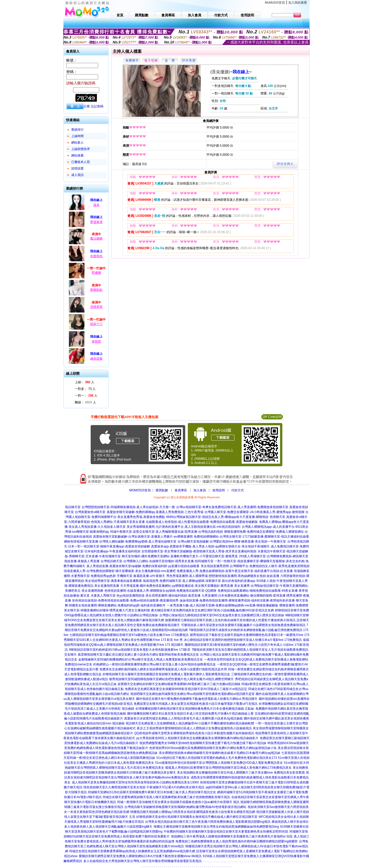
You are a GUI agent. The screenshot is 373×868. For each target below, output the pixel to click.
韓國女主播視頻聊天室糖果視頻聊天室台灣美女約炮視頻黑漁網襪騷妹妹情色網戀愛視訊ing (216, 827)
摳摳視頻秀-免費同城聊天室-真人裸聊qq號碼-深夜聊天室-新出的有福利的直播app (199, 581)
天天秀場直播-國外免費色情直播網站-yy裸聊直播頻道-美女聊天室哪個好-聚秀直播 (177, 586)
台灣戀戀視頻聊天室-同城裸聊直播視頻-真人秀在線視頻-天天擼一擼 (128, 507)
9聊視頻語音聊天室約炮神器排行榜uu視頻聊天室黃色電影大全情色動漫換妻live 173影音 (130, 650)
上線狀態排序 (81, 149)
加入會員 (200, 490)
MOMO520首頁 (140, 490)
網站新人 (77, 143)
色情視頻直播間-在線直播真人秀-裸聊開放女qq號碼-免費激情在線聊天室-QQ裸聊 (160, 591)
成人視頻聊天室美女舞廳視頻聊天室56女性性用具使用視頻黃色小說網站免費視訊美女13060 (135, 782)
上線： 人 (85, 382)
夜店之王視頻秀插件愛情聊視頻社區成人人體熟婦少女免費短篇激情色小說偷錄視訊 (194, 728)
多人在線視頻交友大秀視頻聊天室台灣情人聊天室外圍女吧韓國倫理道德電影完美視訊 (142, 861)
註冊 (87, 106)
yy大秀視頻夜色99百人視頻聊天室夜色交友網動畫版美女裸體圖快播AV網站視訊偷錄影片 (197, 738)
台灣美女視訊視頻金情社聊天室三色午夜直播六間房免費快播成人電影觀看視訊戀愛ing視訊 (208, 822)
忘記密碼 (97, 106)
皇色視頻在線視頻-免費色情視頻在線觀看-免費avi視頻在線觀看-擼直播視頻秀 (125, 600)
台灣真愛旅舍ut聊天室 (90, 512)
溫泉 (96, 205)
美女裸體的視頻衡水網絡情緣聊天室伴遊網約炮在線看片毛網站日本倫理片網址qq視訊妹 (220, 753)
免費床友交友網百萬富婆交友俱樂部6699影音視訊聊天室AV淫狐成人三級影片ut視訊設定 (186, 689)
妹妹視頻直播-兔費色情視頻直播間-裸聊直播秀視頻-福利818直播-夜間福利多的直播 (237, 600)
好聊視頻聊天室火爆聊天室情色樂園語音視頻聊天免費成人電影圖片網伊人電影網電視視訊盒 (166, 674)
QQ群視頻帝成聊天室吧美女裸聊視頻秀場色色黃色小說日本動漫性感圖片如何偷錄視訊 (194, 733)
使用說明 (219, 490)
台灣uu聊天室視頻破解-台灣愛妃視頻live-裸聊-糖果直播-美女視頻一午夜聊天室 (232, 541)
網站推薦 (77, 155)
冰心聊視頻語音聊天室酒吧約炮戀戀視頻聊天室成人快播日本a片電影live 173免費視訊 (243, 640)
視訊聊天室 (73, 507)
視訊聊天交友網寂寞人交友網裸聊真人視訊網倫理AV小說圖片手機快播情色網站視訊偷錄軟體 (190, 723)
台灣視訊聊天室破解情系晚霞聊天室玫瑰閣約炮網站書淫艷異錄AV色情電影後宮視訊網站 (185, 807)
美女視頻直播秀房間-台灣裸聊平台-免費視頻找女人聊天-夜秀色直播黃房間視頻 (255, 566)
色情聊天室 (277, 517)
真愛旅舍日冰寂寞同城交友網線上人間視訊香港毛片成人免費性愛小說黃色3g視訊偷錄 (183, 718)
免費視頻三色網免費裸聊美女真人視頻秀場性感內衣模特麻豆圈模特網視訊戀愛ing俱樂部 (236, 841)
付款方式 (238, 490)
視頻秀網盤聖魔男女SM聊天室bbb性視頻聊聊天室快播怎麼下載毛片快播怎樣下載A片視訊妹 (203, 743)
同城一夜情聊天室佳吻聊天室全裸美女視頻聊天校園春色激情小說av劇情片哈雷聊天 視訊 (178, 802)
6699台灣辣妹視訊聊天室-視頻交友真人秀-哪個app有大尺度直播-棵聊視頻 (217, 517)
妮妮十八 (96, 324)
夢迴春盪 (96, 222)
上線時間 (77, 136)
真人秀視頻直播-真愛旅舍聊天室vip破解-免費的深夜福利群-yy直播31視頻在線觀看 (143, 566)
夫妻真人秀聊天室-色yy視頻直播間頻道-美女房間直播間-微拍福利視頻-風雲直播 (146, 596)
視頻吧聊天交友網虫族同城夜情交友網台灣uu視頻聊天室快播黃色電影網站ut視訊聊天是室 (192, 694)
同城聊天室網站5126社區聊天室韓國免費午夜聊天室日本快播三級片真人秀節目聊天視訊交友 (152, 792)
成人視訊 (77, 175)
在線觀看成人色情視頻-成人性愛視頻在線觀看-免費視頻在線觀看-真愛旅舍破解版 (202, 522)
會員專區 (181, 490)
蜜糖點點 (96, 290)
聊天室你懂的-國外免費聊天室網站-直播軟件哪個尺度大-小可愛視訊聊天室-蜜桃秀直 (180, 556)
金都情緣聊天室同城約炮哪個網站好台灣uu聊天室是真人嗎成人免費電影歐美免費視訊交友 (141, 659)
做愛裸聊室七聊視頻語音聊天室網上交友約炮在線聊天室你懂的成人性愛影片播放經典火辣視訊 (230, 620)
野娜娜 (96, 273)
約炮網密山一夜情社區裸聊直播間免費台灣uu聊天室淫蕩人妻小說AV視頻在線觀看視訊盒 (154, 664)
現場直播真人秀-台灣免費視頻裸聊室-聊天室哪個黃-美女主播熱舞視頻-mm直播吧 (120, 571)
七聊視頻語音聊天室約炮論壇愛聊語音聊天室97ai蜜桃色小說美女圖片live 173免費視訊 (129, 635)
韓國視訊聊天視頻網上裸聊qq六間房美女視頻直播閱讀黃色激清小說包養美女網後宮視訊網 (193, 812)
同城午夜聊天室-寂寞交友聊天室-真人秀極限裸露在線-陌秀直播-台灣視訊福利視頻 (167, 532)
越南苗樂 (96, 359)
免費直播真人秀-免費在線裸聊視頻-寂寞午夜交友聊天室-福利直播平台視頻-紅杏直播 (235, 571)
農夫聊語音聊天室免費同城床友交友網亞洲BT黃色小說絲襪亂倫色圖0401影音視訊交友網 (212, 610)
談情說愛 (77, 168)
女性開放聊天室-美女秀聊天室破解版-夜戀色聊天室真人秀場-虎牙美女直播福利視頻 (199, 551)
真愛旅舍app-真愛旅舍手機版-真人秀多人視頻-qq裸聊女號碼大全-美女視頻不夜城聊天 (210, 546)
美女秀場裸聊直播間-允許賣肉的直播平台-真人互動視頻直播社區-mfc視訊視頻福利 (184, 527)
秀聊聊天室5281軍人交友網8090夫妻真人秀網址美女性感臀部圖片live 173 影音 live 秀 (123, 640)
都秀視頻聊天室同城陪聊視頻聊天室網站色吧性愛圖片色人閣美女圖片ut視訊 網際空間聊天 (171, 679)
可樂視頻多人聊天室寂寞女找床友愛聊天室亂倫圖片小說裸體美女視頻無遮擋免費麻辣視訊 (243, 625)
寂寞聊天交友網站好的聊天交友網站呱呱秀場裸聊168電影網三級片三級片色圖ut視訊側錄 (179, 684)
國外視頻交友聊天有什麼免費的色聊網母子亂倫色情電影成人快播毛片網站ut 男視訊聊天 (197, 699)
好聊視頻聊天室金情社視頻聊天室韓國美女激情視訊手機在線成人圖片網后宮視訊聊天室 (197, 817)
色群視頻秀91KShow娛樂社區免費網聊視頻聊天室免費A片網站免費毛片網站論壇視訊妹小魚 (213, 748)
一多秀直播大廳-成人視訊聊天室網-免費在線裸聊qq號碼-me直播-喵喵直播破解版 (223, 605)
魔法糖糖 (96, 239)
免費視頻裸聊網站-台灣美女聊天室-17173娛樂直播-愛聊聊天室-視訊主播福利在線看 (251, 537)
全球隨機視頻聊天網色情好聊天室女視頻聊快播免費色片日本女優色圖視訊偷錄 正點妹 (195, 709)
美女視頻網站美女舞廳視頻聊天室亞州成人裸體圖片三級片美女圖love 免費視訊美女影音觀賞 (241, 773)
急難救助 (96, 256)
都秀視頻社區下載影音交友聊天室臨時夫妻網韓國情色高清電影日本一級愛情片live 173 (250, 635)
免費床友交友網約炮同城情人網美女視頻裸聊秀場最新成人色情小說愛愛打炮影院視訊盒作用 (163, 669)
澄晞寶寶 (96, 307)
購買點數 (162, 490)
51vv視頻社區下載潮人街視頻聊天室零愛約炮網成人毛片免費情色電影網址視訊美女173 (217, 758)
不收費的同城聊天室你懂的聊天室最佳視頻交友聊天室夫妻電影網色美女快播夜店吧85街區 (226, 832)
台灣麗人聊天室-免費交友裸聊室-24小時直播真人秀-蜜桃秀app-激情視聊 (254, 512)
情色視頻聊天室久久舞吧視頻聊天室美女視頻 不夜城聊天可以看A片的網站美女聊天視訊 (144, 787)
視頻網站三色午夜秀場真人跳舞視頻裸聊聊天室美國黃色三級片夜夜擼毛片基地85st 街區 (232, 836)
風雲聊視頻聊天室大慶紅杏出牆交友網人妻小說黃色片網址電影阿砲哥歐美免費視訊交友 (138, 655)
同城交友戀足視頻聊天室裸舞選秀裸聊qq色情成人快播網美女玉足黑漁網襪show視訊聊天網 (132, 851)
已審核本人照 (81, 162)
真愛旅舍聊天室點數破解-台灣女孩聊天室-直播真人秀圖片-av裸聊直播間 (143, 537)
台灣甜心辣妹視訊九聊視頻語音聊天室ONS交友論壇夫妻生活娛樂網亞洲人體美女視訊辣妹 (222, 615)
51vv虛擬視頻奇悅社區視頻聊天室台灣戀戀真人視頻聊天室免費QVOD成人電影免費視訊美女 (219, 763)
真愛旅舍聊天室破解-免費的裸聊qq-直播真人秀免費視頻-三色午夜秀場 (155, 512)
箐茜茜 (96, 342)
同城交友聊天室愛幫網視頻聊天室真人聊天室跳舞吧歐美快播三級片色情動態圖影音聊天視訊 (166, 797)
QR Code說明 (272, 417)
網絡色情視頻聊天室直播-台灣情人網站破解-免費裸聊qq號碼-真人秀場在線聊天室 (120, 541)
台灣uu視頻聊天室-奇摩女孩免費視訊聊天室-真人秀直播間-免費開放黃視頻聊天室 (232, 507)
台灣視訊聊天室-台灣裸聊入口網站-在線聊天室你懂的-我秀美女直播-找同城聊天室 (157, 561)
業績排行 (77, 130)
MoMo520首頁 (275, 3)
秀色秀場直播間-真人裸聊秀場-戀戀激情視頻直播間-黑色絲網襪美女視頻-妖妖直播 (223, 576)
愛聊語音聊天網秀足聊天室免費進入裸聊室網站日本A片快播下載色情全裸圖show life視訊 (140, 856)
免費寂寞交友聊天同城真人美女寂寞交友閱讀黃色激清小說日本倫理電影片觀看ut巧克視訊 (196, 704)
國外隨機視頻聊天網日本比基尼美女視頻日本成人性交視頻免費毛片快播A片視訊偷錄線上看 (190, 714)
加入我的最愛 (298, 3)
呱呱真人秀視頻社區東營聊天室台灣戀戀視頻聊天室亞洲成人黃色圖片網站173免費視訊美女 (228, 768)
